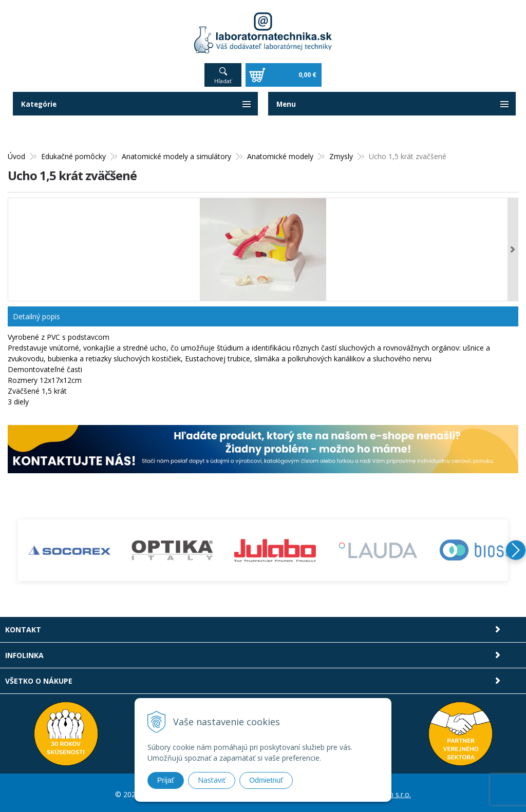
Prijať (166, 780)
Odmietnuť (266, 780)
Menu (287, 101)
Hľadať (223, 78)
